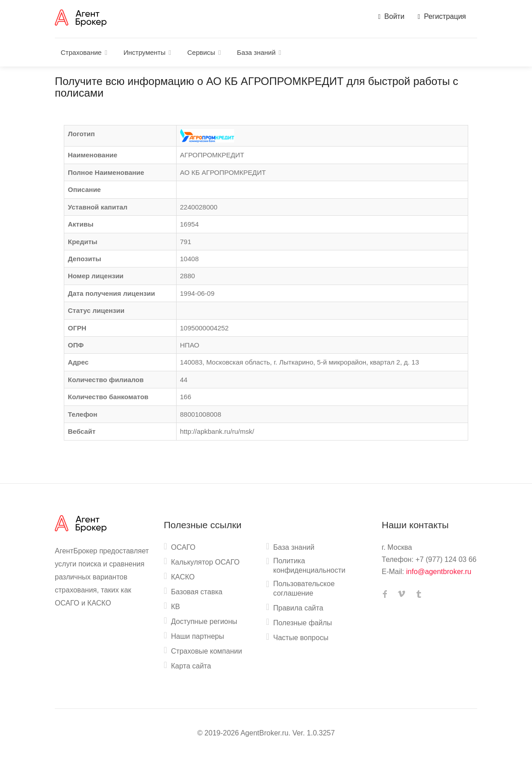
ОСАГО (184, 547)
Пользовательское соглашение (304, 588)
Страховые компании (207, 651)
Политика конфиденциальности (309, 566)
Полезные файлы (303, 623)
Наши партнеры (198, 636)
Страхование (81, 52)
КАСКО (183, 577)
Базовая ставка (197, 592)
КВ (176, 607)
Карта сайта (191, 666)
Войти (391, 16)
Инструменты (145, 52)
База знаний (256, 52)
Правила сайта (298, 608)
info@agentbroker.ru (439, 572)
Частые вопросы (301, 638)
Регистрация (442, 16)
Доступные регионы (204, 621)
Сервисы (201, 52)
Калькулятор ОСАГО (206, 562)
